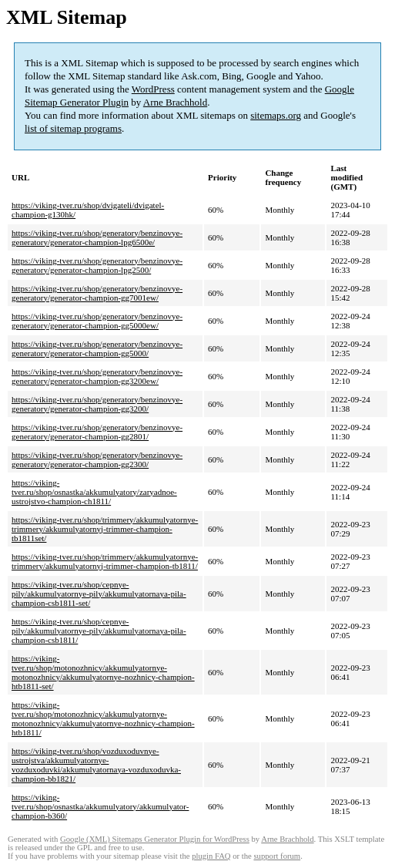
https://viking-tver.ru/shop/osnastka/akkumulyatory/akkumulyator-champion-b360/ (100, 806)
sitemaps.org (276, 115)
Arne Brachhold (175, 102)
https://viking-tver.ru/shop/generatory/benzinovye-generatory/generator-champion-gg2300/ (97, 459)
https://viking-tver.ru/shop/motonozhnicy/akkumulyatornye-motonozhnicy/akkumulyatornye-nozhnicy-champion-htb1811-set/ (103, 672)
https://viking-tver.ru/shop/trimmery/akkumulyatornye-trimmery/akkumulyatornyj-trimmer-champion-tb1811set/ (105, 529)
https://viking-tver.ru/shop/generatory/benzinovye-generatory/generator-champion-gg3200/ (97, 404)
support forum (277, 856)
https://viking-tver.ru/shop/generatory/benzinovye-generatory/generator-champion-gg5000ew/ (97, 321)
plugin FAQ (211, 856)
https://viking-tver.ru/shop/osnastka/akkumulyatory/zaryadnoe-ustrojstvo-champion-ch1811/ (94, 492)
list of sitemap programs (73, 128)
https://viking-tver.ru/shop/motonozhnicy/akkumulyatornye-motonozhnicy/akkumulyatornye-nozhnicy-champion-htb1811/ (103, 718)
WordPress (153, 89)
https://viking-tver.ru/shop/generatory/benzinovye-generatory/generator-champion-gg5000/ (97, 348)
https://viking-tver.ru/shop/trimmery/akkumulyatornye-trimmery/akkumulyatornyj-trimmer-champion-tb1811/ (105, 561)
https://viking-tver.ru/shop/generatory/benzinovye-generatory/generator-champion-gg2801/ (97, 432)
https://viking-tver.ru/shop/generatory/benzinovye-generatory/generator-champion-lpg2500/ (97, 265)
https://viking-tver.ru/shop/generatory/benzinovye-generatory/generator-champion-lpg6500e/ (97, 237)
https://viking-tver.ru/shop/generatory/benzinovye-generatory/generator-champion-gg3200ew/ (97, 376)
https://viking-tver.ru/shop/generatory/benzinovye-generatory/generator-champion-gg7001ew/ (97, 293)
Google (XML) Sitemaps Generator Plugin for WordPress (155, 839)
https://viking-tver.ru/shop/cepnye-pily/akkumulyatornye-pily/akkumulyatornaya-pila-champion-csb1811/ (99, 631)
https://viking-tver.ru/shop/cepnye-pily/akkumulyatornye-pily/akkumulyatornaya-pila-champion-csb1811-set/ (99, 594)
